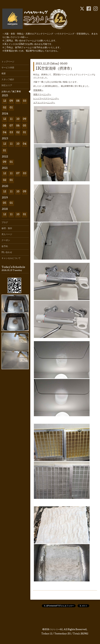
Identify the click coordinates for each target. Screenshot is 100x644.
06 (18, 126)
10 (18, 119)
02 (5, 108)
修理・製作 (7, 229)
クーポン (6, 240)
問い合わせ (7, 253)
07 (11, 126)
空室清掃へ (38, 90)
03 (25, 101)
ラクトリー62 (56, 630)
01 (11, 108)
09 (11, 101)
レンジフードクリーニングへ (46, 99)
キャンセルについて (11, 258)
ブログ (5, 223)
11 (11, 119)
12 (5, 101)
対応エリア (7, 86)
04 (5, 133)
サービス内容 (8, 68)
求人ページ (7, 235)
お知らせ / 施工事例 (11, 92)
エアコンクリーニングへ (44, 103)
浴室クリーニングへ (42, 95)
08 (18, 101)
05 (25, 126)
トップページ (8, 62)
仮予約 (5, 247)
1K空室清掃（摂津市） (55, 69)
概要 (4, 74)
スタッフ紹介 (8, 80)
